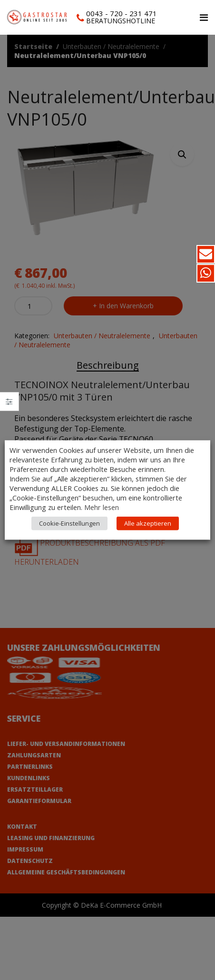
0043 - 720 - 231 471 (122, 13)
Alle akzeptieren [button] (148, 533)
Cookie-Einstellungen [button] (69, 533)
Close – (9, 405)
